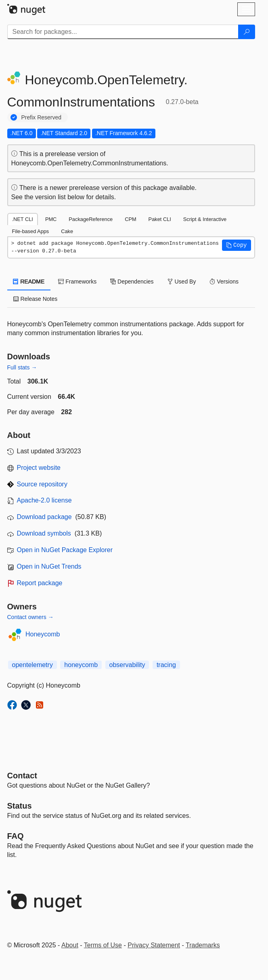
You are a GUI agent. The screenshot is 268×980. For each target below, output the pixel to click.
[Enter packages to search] (123, 32)
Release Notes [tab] (36, 299)
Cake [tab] (67, 231)
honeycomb (81, 665)
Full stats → (22, 367)
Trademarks (203, 945)
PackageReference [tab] (91, 219)
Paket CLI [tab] (160, 219)
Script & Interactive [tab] (205, 219)
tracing (166, 665)
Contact (22, 776)
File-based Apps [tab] (31, 231)
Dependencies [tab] (132, 281)
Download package (44, 517)
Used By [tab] (182, 281)
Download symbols (44, 533)
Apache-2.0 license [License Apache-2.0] (44, 500)
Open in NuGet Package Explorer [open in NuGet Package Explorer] (65, 550)
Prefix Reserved (42, 117)
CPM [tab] (130, 219)
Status (20, 806)
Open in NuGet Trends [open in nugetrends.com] (49, 566)
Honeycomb (43, 634)
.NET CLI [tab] (23, 219)
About (70, 945)
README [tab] (29, 281)
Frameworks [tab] (77, 281)
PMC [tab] (51, 219)
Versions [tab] (224, 281)
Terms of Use (103, 945)
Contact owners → (30, 617)
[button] (237, 245)
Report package (40, 583)
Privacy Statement (154, 945)
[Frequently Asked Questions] (16, 836)
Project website (39, 468)
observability (127, 665)
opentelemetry (32, 665)
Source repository (42, 484)
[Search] (247, 32)
